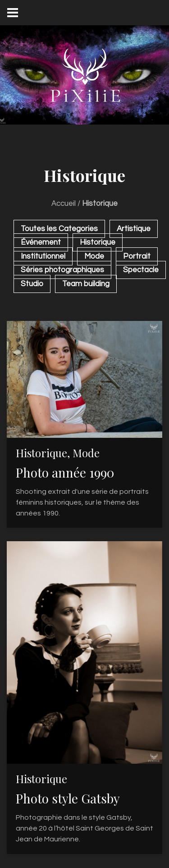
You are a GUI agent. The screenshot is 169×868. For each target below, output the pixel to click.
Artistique (134, 229)
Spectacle (141, 270)
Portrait (137, 256)
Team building (86, 284)
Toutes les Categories (59, 229)
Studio (32, 284)
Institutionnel (43, 256)
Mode (94, 256)
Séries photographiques (62, 270)
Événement (41, 242)
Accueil (64, 204)
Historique (98, 242)
